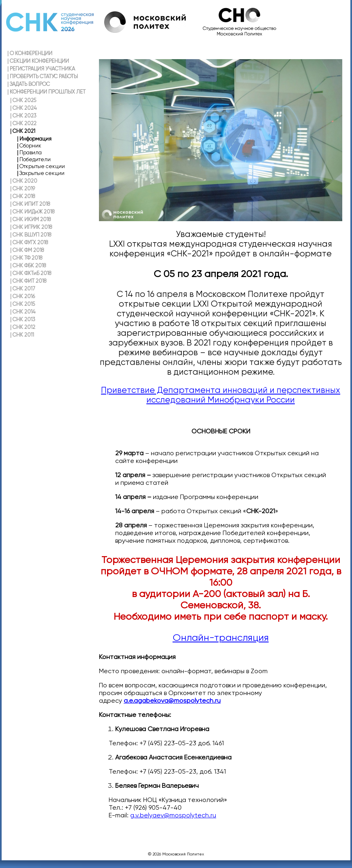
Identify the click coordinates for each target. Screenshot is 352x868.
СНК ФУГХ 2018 (29, 242)
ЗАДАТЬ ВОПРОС (29, 84)
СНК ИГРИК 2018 (31, 227)
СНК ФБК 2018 (28, 266)
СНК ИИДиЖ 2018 (32, 212)
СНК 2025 (23, 100)
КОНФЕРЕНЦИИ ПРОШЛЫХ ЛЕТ (46, 92)
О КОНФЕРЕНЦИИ (30, 53)
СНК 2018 (23, 196)
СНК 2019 (23, 189)
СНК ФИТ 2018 (28, 281)
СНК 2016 (23, 296)
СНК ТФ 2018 (26, 258)
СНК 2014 (23, 312)
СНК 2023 (23, 116)
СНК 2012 (23, 327)
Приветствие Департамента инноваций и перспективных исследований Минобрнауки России (221, 395)
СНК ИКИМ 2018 (30, 219)
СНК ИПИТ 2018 (30, 204)
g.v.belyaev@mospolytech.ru (173, 815)
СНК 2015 (23, 304)
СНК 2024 (23, 108)
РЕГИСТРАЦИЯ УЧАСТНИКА (41, 69)
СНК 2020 (24, 181)
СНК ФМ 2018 (27, 250)
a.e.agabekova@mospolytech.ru (172, 701)
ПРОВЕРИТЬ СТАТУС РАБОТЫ (43, 76)
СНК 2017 (23, 289)
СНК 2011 (22, 335)
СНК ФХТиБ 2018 (31, 273)
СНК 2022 (23, 123)
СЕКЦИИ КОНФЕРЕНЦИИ (38, 61)
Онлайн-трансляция (221, 638)
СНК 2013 (23, 319)
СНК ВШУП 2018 (31, 235)
